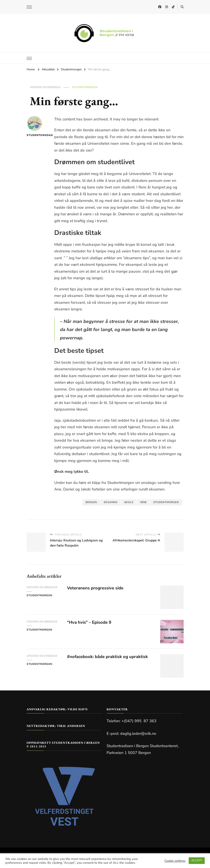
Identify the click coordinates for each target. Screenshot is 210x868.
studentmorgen (166, 502)
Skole (129, 502)
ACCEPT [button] (197, 861)
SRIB (143, 502)
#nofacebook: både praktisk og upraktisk (107, 657)
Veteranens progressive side (95, 588)
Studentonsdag (35, 126)
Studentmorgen (85, 87)
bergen (91, 502)
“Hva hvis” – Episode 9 (89, 622)
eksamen (111, 502)
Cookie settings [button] (175, 861)
